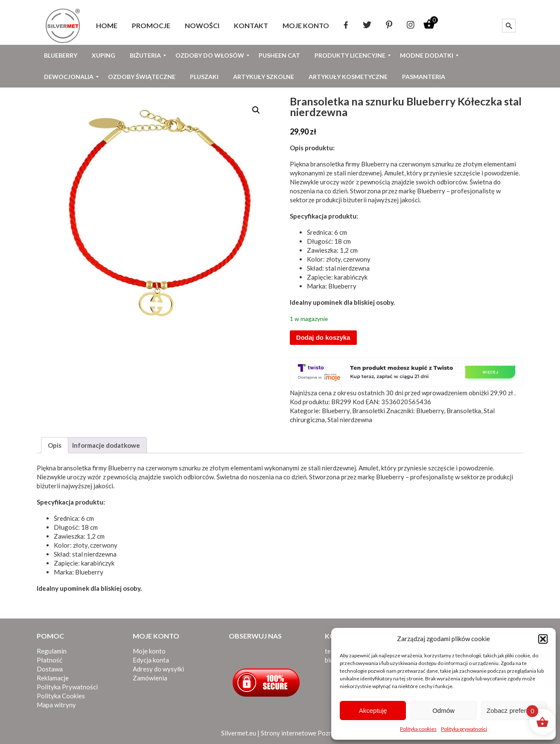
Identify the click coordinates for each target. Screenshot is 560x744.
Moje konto (149, 651)
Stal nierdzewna (350, 420)
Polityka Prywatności (67, 687)
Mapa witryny (56, 705)
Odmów (443, 710)
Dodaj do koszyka (323, 337)
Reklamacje (53, 678)
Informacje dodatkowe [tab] (106, 445)
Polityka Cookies (61, 696)
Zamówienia (150, 678)
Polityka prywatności (464, 729)
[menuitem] (107, 26)
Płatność (50, 660)
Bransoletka (464, 411)
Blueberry (375, 164)
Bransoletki (369, 411)
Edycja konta (151, 660)
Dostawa (50, 669)
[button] (543, 639)
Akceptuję (373, 710)
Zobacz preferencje (514, 710)
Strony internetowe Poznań (300, 733)
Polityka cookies (418, 729)
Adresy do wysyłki (158, 669)
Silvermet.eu (239, 733)
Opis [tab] (55, 445)
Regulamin (52, 651)
